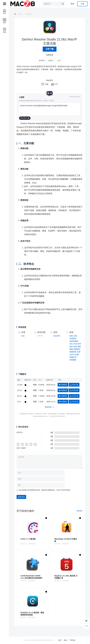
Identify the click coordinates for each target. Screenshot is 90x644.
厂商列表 (72, 640)
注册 (82, 4)
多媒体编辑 (74, 341)
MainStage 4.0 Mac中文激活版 (66, 540)
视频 (71, 349)
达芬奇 (72, 355)
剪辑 (71, 336)
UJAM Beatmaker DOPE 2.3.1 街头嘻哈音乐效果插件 (31, 577)
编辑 (79, 346)
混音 (71, 346)
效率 (79, 344)
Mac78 (30, 640)
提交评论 (21, 497)
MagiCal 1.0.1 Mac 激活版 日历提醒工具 (66, 577)
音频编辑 (73, 360)
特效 (75, 346)
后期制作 (73, 338)
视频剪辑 (73, 352)
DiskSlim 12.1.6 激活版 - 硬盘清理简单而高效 (32, 614)
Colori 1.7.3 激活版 (28, 539)
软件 (21, 14)
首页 (60, 640)
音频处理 (73, 357)
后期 (75, 336)
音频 (77, 355)
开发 (75, 344)
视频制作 (77, 349)
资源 (65, 640)
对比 (71, 344)
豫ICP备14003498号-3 (47, 640)
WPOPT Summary (75, 97)
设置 (79, 352)
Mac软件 (29, 14)
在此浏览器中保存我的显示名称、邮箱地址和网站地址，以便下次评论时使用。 (45, 490)
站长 (23, 336)
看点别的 (25, 118)
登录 (72, 4)
